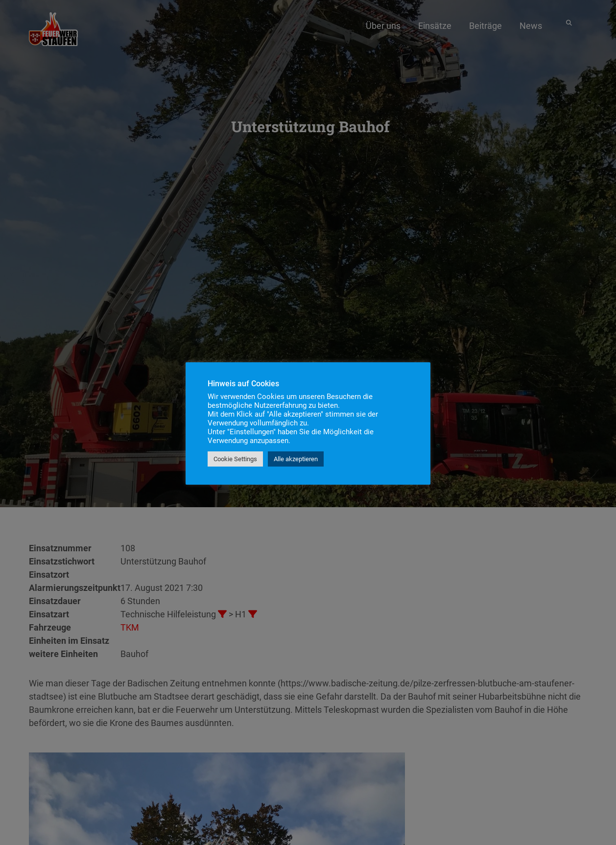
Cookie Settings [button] (235, 459)
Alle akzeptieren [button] (296, 459)
